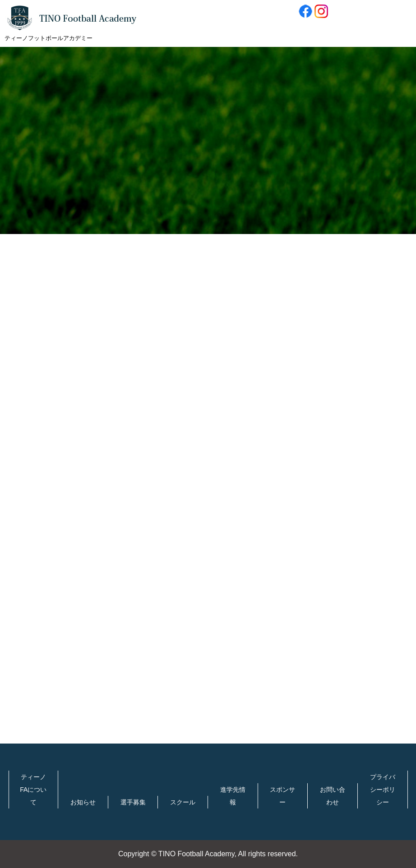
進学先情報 (233, 796)
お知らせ (83, 802)
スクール (183, 802)
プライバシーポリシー (383, 790)
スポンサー (282, 796)
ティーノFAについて (33, 790)
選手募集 (133, 802)
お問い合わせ (333, 796)
